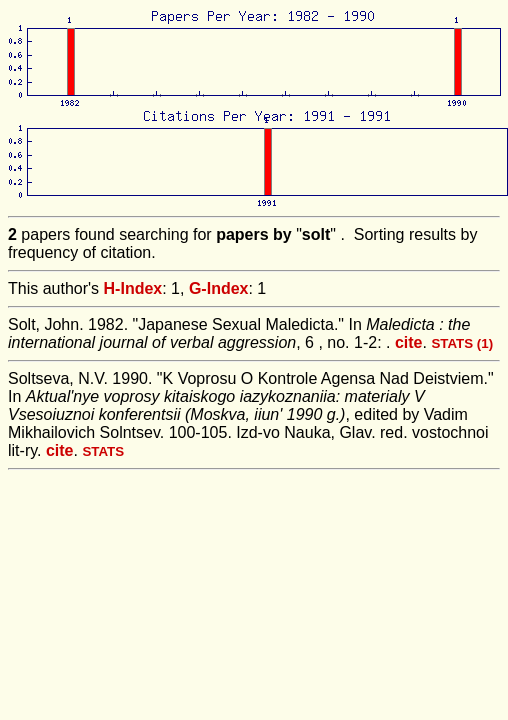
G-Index (219, 288)
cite (409, 342)
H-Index (133, 288)
